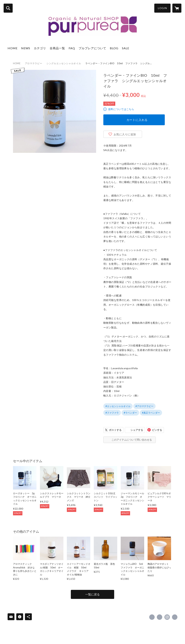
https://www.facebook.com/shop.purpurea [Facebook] (152, 617)
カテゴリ (40, 48)
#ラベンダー (130, 413)
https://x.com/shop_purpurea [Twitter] (160, 617)
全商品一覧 (57, 48)
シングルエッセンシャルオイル (64, 63)
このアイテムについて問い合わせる (132, 440)
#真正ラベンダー (151, 413)
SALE (126, 48)
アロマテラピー (34, 63)
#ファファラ (112, 413)
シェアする (137, 430)
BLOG (114, 48)
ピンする (157, 430)
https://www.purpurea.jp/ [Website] (175, 617)
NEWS (26, 48)
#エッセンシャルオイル (118, 406)
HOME (13, 48)
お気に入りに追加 (125, 134)
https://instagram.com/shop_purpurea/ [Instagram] (167, 617)
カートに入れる (137, 120)
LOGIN (162, 8)
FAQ (72, 48)
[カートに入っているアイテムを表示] (177, 8)
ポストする (115, 430)
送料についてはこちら (121, 109)
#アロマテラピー (144, 406)
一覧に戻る (92, 594)
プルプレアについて (92, 48)
